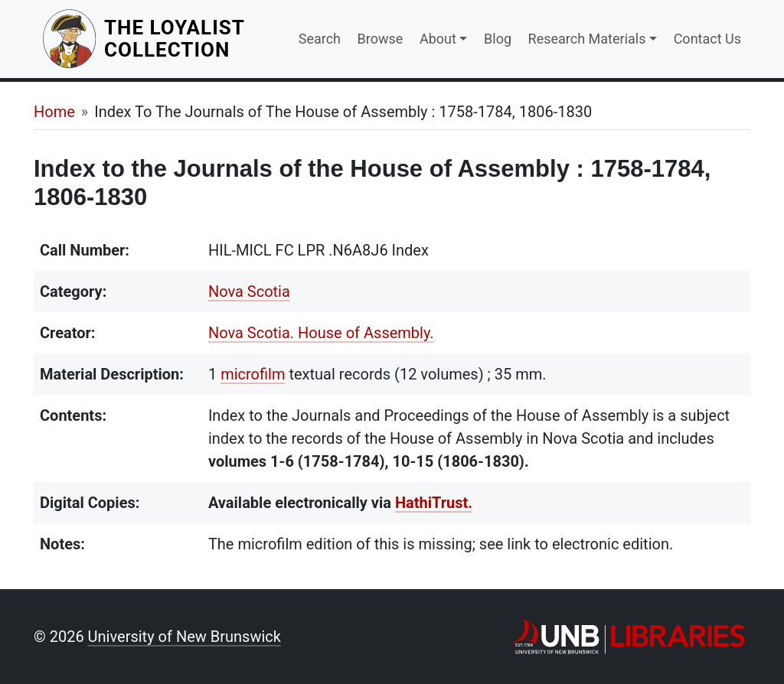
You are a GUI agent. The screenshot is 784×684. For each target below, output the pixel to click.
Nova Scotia (249, 292)
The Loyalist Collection (192, 39)
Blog (498, 39)
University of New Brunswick (185, 637)
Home (54, 112)
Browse (381, 39)
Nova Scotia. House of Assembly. (321, 333)
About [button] (438, 39)
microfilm (253, 374)
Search (320, 39)
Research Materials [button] (587, 39)
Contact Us (707, 39)
